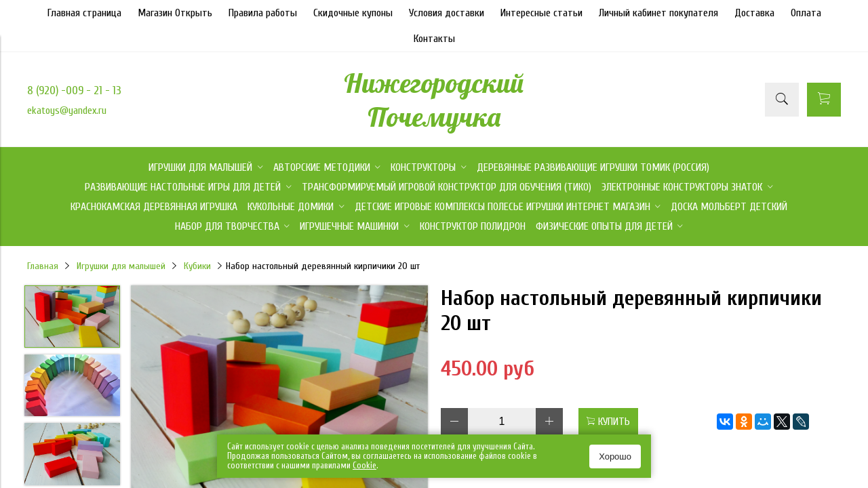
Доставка (754, 13)
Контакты (434, 39)
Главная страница (84, 13)
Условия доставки (447, 13)
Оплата (806, 13)
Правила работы (263, 13)
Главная (43, 266)
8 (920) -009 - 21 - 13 (74, 90)
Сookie (364, 465)
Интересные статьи (541, 13)
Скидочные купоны (353, 13)
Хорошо (615, 456)
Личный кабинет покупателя (658, 13)
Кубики (197, 266)
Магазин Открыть (175, 13)
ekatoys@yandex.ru (67, 110)
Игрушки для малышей (121, 266)
